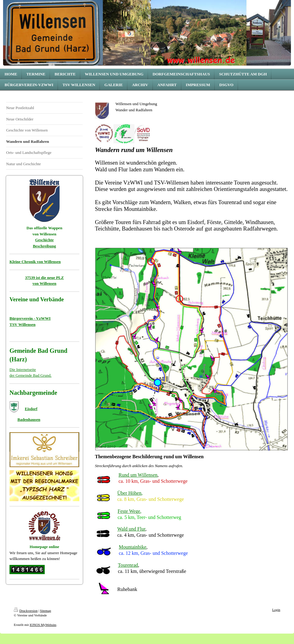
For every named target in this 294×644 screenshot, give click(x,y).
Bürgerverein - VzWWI (30, 318)
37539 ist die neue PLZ (44, 278)
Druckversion (26, 611)
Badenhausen (29, 419)
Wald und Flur (131, 529)
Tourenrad (128, 565)
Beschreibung (44, 246)
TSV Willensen (23, 324)
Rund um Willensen (138, 475)
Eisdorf (31, 409)
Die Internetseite (23, 370)
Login (276, 610)
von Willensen (44, 283)
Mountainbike (133, 547)
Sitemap (46, 611)
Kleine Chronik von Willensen (35, 262)
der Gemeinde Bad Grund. (30, 375)
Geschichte (45, 240)
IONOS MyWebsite (43, 625)
